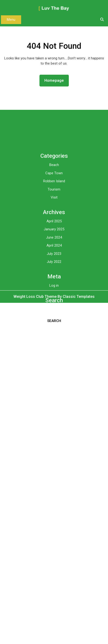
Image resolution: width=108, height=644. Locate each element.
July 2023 (54, 300)
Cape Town (54, 219)
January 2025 (54, 275)
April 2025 (54, 267)
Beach (54, 211)
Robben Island (54, 227)
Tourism (54, 235)
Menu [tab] (11, 20)
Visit (54, 243)
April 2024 (54, 291)
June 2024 (54, 283)
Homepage (56, 80)
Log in (54, 332)
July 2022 (54, 308)
